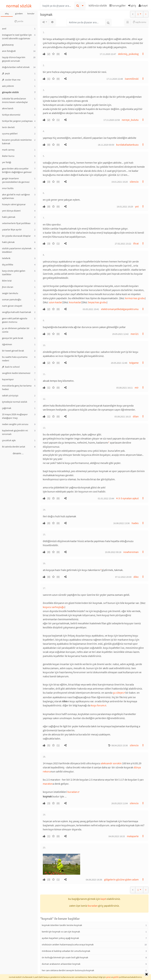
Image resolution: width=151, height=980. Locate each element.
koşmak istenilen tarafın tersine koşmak (62, 925)
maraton (48, 784)
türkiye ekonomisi (11, 115)
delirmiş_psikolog (128, 54)
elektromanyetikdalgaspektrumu (120, 309)
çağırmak (7, 408)
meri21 (135, 334)
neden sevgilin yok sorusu (15, 424)
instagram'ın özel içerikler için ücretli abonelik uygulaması (17, 37)
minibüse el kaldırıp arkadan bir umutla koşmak (66, 951)
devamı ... (18, 453)
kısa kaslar (75, 302)
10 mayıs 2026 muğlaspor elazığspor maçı (15, 416)
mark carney (8, 150)
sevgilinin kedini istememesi (16, 373)
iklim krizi (7, 281)
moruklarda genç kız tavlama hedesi (17, 387)
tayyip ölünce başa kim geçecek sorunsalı (14, 59)
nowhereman (131, 552)
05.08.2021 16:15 (123, 417)
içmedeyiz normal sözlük (15, 402)
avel (4, 29)
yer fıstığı (7, 162)
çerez (108, 977)
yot (137, 206)
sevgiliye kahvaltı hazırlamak (17, 312)
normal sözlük (19, 6)
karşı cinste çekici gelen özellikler (14, 273)
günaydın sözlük (10, 92)
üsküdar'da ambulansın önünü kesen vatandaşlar (15, 100)
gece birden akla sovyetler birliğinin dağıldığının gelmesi (17, 170)
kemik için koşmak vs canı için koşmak (61, 932)
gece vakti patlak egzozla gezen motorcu (15, 320)
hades (135, 523)
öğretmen (7, 344)
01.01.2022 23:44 (106, 498)
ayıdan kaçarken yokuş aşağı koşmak (60, 938)
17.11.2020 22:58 (112, 120)
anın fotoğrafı (9, 51)
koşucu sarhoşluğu (54, 607)
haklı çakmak (9, 217)
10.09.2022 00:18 (113, 552)
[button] (98, 6)
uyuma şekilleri (10, 134)
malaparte (133, 836)
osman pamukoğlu (12, 299)
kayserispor (8, 379)
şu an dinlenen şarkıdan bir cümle (16, 330)
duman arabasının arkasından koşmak (61, 964)
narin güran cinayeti (12, 306)
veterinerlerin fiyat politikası (16, 223)
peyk (6, 73)
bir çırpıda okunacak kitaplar (16, 236)
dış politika (8, 264)
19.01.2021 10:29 (125, 207)
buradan (72, 792)
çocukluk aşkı (9, 440)
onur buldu (8, 188)
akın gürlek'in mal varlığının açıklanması (16, 196)
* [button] (109, 443)
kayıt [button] (103, 899)
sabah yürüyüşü (10, 395)
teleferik (6, 258)
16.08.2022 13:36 (121, 523)
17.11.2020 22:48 (115, 79)
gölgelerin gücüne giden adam (121, 879)
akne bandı (8, 108)
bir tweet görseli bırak (13, 351)
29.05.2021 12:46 (119, 363)
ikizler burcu (8, 156)
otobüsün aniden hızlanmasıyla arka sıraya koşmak (68, 944)
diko (136, 577)
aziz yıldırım (8, 86)
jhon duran (8, 287)
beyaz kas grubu (97, 302)
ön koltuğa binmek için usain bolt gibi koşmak (65, 957)
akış (7, 14)
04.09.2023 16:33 (117, 836)
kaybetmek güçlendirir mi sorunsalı (15, 432)
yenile (19, 21)
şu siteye (118, 693)
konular (31, 14)
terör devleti (8, 127)
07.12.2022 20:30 (123, 577)
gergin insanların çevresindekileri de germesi (16, 180)
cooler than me (11, 80)
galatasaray (8, 45)
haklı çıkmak (8, 242)
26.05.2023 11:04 (120, 803)
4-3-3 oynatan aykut (127, 498)
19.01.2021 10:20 (120, 182)
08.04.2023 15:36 (120, 745)
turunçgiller (118, 5)
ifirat (136, 243)
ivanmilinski (132, 79)
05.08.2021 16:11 (125, 388)
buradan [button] (93, 906)
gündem (19, 14)
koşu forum (97, 705)
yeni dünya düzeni (11, 211)
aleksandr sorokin (111, 763)
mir (137, 387)
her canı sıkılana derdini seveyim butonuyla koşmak (68, 970)
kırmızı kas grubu (135, 298)
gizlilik (116, 977)
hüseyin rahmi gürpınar (14, 204)
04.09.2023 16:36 (94, 880)
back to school (11, 367)
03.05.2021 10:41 (91, 309)
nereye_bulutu (130, 120)
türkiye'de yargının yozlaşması (17, 121)
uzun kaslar (56, 302)
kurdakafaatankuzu (127, 145)
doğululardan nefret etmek (16, 67)
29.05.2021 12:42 (120, 334)
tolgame (134, 363)
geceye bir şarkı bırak (13, 338)
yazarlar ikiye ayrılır (12, 229)
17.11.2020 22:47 (108, 54)
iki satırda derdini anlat (14, 447)
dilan (136, 416)
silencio (134, 182)
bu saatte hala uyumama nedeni (15, 359)
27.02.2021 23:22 (123, 244)
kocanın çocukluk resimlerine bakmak (17, 142)
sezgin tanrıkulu (10, 293)
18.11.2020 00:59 (106, 145)
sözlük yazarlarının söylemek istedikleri (17, 250)
